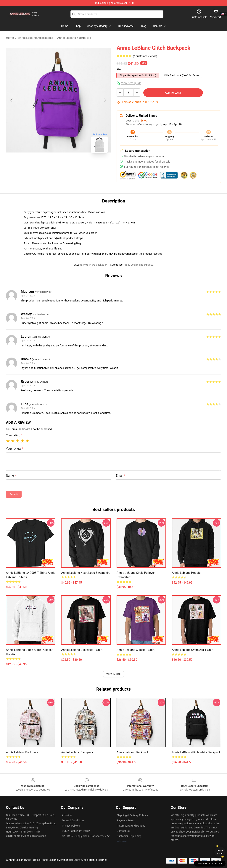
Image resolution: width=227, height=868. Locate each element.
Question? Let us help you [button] (210, 864)
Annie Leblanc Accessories (36, 38)
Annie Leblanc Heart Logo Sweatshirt (85, 573)
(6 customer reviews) (145, 56)
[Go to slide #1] (49, 164)
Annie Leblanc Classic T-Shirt (136, 650)
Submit (14, 494)
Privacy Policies (71, 826)
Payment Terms (126, 820)
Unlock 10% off (220, 852)
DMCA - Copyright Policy (76, 831)
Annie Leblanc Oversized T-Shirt (82, 650)
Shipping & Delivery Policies (132, 815)
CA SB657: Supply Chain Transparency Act (86, 836)
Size (119, 69)
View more (113, 674)
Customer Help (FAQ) (129, 836)
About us (67, 815)
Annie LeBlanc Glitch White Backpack (196, 752)
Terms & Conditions (73, 820)
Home (10, 38)
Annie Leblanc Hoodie (186, 573)
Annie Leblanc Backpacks (74, 38)
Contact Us (123, 831)
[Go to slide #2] (68, 164)
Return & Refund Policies (131, 826)
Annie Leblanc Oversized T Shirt (193, 650)
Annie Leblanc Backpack (22, 752)
